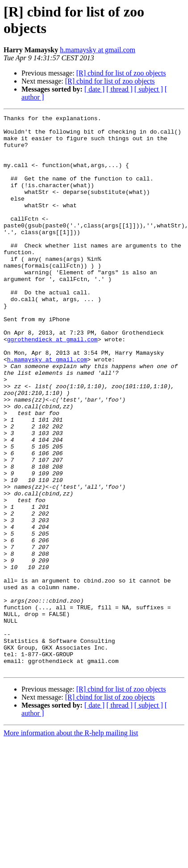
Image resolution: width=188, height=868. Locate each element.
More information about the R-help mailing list (71, 844)
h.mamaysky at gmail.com (98, 50)
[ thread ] (119, 89)
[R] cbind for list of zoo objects (121, 73)
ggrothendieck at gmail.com (52, 385)
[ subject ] (149, 89)
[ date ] (94, 89)
